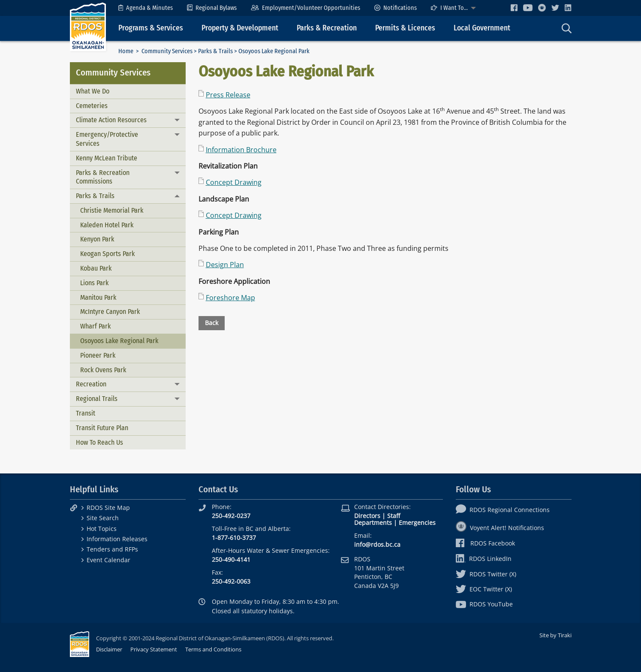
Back (212, 323)
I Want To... (449, 8)
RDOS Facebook (486, 543)
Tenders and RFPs (112, 549)
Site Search (103, 518)
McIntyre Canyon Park (110, 312)
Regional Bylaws (212, 8)
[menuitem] (146, 8)
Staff (394, 516)
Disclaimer (109, 649)
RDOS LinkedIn (484, 559)
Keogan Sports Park (107, 254)
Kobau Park (96, 268)
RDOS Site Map (108, 508)
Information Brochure (241, 150)
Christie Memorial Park (112, 210)
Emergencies (417, 523)
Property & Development (240, 28)
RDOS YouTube (484, 604)
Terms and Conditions (213, 649)
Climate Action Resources (111, 120)
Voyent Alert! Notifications (500, 528)
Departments (373, 523)
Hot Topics (102, 529)
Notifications (396, 8)
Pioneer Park (98, 355)
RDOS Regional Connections (503, 510)
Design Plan (225, 265)
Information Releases (117, 539)
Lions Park (94, 283)
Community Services (167, 51)
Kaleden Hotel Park (107, 225)
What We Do (93, 91)
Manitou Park (98, 297)
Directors (367, 516)
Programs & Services (151, 28)
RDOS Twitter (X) (486, 574)
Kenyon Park (97, 239)
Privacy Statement (154, 649)
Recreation (91, 384)
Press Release (228, 95)
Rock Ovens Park (103, 370)
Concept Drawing (234, 182)
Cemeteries (92, 106)
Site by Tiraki (555, 635)
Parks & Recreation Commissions (103, 177)
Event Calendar (108, 560)
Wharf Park (95, 326)
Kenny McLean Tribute (107, 158)
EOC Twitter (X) (484, 589)
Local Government (482, 28)
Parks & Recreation (327, 28)
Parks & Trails (215, 51)
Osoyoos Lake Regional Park (119, 341)
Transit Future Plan (102, 428)
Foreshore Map (230, 298)
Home (126, 51)
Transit (86, 413)
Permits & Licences (405, 28)
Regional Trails (97, 399)
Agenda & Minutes (146, 8)
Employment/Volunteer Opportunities (305, 8)
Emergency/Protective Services (107, 139)
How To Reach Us (99, 442)
